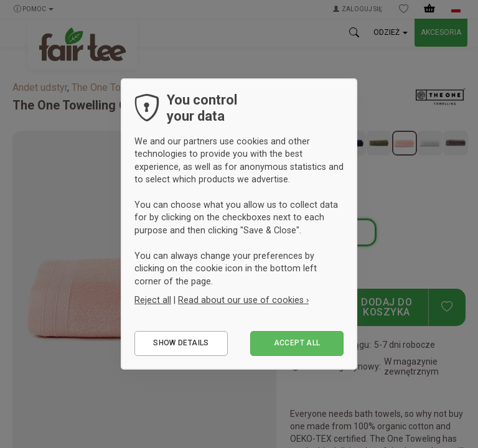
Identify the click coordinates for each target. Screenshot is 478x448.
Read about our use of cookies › (243, 300)
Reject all (153, 300)
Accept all (297, 343)
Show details (181, 343)
